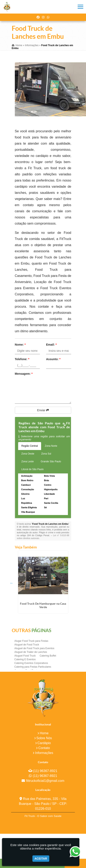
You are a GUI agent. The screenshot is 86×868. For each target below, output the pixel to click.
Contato (44, 748)
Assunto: (53, 359)
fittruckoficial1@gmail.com (45, 781)
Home (44, 733)
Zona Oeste (28, 454)
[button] (80, 7)
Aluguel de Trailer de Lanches (31, 652)
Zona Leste (28, 461)
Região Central (30, 446)
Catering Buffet (48, 656)
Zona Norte (51, 446)
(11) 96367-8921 (45, 771)
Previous (12, 583)
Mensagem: (24, 374)
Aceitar (41, 859)
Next (64, 583)
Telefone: (22, 359)
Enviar (43, 410)
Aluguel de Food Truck (27, 645)
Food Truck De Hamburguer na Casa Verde (43, 605)
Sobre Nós (44, 738)
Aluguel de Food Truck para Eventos (34, 648)
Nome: (20, 345)
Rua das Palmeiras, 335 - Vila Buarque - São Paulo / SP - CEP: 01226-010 (43, 804)
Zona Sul (46, 454)
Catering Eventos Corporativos (31, 663)
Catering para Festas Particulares (33, 667)
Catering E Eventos (25, 659)
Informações (44, 753)
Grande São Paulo (51, 461)
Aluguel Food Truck (25, 656)
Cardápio (44, 743)
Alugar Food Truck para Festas (31, 641)
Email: (51, 345)
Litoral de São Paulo (33, 469)
